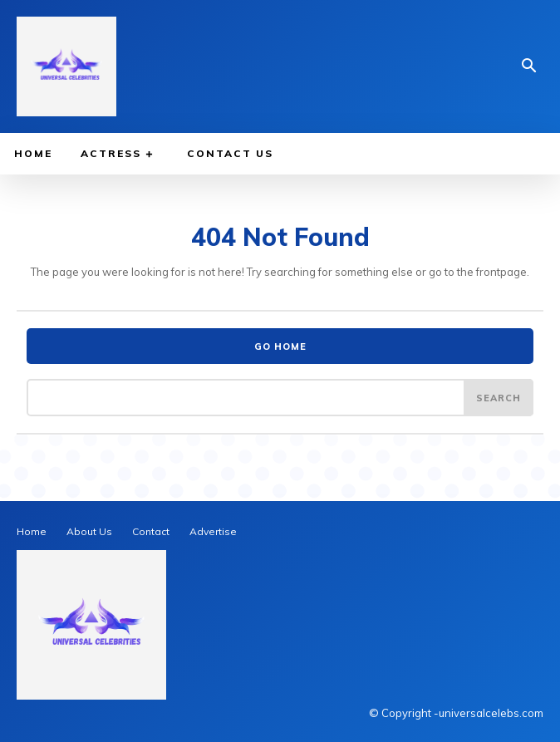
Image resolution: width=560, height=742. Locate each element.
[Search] (499, 397)
